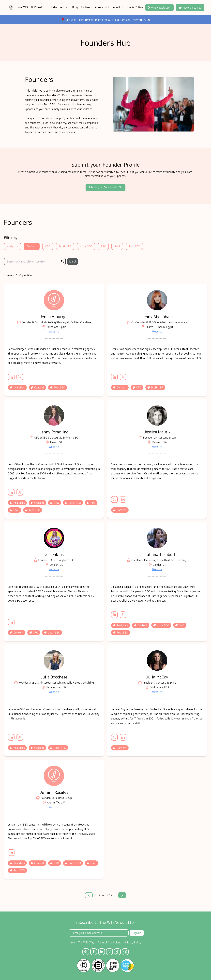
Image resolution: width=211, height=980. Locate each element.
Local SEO (86, 246)
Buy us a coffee (190, 8)
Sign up (137, 933)
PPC (103, 246)
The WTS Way (135, 7)
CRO (48, 246)
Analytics (13, 246)
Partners (86, 7)
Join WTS (22, 7)
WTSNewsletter (159, 8)
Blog (75, 7)
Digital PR (65, 246)
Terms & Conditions (109, 942)
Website (54, 331)
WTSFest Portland (119, 20)
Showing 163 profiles (18, 275)
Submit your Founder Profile (105, 187)
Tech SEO (134, 246)
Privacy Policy (133, 942)
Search (72, 262)
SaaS (117, 246)
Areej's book (102, 7)
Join (72, 942)
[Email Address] (99, 933)
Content (32, 246)
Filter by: (11, 238)
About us (118, 7)
